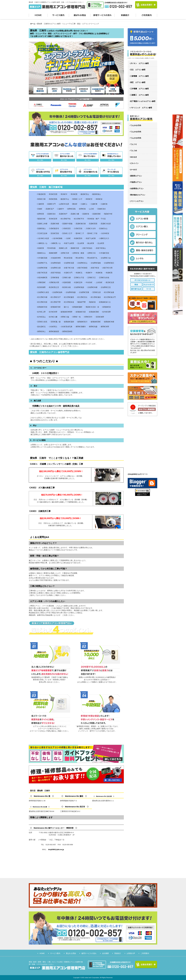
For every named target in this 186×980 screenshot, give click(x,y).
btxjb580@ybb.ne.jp (56, 849)
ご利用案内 (147, 15)
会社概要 (105, 953)
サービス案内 (58, 15)
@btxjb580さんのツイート (138, 474)
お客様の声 (131, 953)
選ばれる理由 (80, 15)
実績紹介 (125, 15)
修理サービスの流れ (102, 15)
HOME (38, 15)
